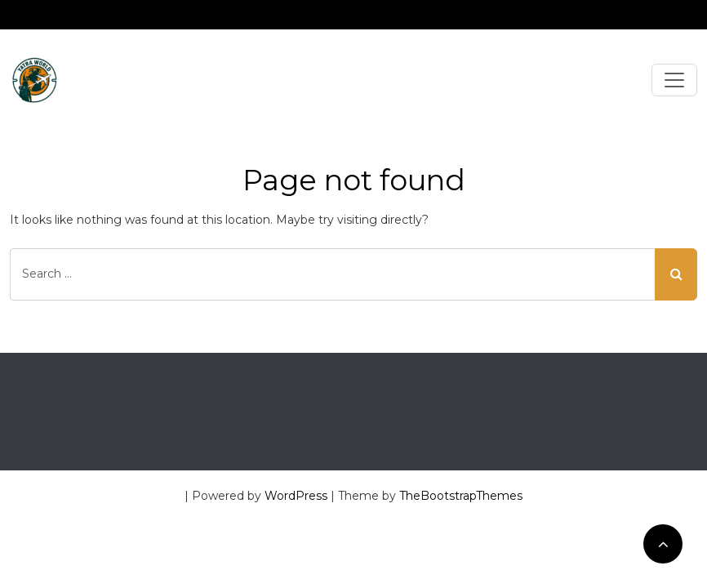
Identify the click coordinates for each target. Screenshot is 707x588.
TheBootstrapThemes (461, 496)
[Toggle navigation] (674, 80)
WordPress (296, 496)
